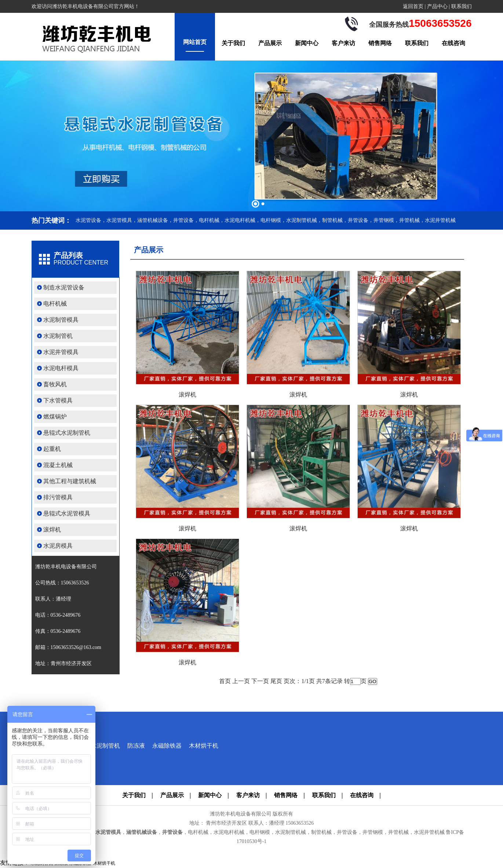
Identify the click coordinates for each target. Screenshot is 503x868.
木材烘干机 (204, 746)
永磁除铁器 (167, 746)
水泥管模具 (108, 832)
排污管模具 (58, 497)
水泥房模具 (58, 546)
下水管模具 (58, 400)
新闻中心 (307, 43)
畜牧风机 (55, 384)
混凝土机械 (58, 465)
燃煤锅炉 (55, 417)
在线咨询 (453, 43)
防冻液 (136, 746)
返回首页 (413, 6)
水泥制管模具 (61, 320)
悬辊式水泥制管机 (67, 433)
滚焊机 (52, 530)
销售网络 (380, 43)
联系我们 (462, 6)
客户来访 (343, 43)
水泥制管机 (58, 336)
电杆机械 (55, 304)
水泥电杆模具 (61, 368)
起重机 (52, 449)
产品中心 (437, 6)
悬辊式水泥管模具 (67, 513)
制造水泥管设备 (64, 287)
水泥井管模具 (61, 352)
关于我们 (233, 43)
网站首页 (195, 42)
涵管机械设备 (142, 832)
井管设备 (172, 832)
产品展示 (270, 43)
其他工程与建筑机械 (70, 481)
